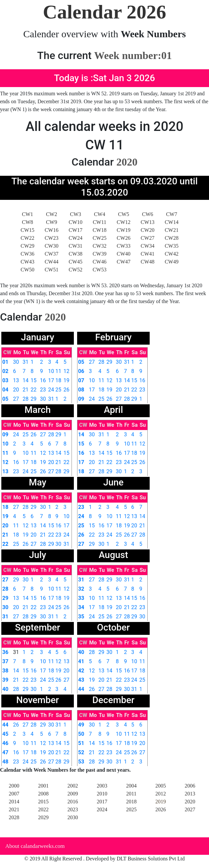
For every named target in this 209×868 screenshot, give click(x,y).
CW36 (28, 254)
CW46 (100, 262)
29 (34, 399)
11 (58, 371)
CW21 (172, 230)
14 (26, 380)
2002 (73, 786)
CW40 (124, 254)
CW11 (99, 222)
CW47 (124, 262)
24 (51, 390)
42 (81, 671)
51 (81, 743)
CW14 (172, 222)
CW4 (100, 214)
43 (81, 680)
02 (5, 371)
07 (81, 380)
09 (81, 399)
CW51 (51, 270)
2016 (73, 802)
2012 (161, 794)
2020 (190, 802)
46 (5, 743)
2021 (14, 809)
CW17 (75, 230)
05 (5, 399)
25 (58, 390)
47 (5, 752)
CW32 (100, 246)
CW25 (100, 238)
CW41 (148, 254)
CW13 (148, 222)
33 (81, 598)
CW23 (51, 238)
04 (5, 390)
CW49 (172, 262)
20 (16, 390)
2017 (102, 802)
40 (5, 689)
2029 (43, 817)
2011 (131, 794)
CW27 (148, 238)
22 (34, 390)
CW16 (51, 230)
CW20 (148, 230)
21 (26, 390)
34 (81, 607)
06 (81, 371)
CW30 (51, 246)
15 (34, 380)
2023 (73, 809)
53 (81, 762)
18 (58, 380)
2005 (161, 786)
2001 (43, 786)
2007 (14, 794)
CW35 (172, 246)
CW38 (75, 254)
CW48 (148, 262)
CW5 (124, 214)
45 (5, 734)
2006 (190, 786)
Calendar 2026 (104, 12)
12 (67, 371)
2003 (102, 786)
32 (81, 589)
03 (5, 380)
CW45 (75, 262)
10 (51, 371)
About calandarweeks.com (35, 846)
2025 (131, 809)
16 (43, 380)
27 (16, 399)
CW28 (172, 238)
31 (26, 362)
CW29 (28, 246)
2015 (43, 802)
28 (26, 399)
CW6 (148, 214)
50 (81, 734)
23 (43, 390)
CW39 (100, 254)
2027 (190, 809)
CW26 (124, 238)
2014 (14, 802)
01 (5, 362)
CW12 (124, 222)
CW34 (148, 246)
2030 (73, 817)
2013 (190, 794)
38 (5, 671)
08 (81, 390)
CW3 (75, 214)
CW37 (51, 254)
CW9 (51, 222)
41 (81, 661)
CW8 (28, 222)
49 (81, 725)
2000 (14, 786)
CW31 (75, 246)
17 (51, 380)
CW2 (51, 214)
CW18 (100, 230)
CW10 (75, 222)
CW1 (28, 214)
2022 (43, 809)
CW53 (100, 270)
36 (5, 652)
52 (81, 752)
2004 (131, 786)
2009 (73, 794)
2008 (43, 794)
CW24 (75, 238)
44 (81, 689)
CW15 (28, 230)
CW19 (124, 230)
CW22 (28, 238)
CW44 (51, 262)
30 (16, 362)
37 (5, 661)
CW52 (75, 270)
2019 (161, 802)
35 (81, 617)
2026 (161, 809)
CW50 (28, 270)
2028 (14, 817)
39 (5, 680)
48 (5, 762)
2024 (102, 809)
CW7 (172, 214)
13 (16, 380)
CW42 (172, 254)
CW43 (28, 262)
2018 (131, 802)
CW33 (124, 246)
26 (67, 390)
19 (67, 380)
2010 (102, 794)
